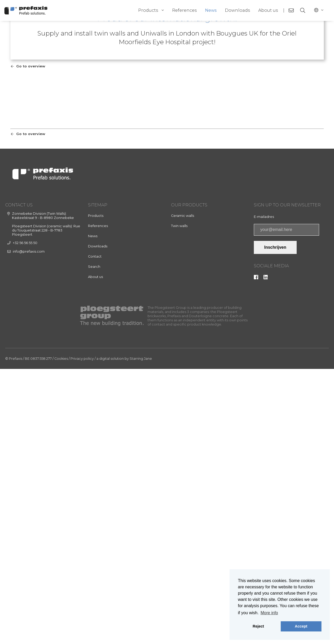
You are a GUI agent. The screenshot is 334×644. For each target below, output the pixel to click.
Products (148, 10)
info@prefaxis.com (29, 527)
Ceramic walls (183, 491)
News (211, 10)
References (184, 10)
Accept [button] (301, 626)
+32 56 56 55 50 (25, 518)
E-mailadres (264, 492)
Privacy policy (82, 634)
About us (268, 10)
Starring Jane (141, 634)
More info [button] (269, 613)
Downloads (237, 10)
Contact (95, 532)
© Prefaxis (14, 634)
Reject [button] (258, 626)
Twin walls (179, 501)
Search (94, 542)
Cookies (61, 634)
